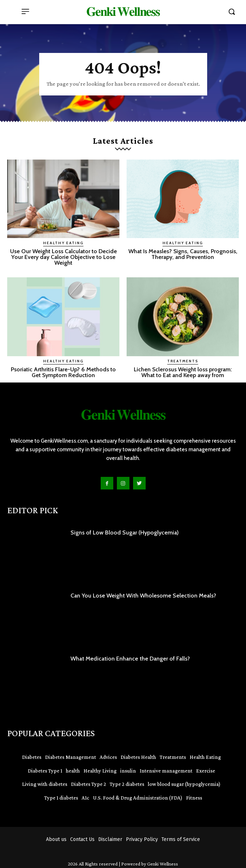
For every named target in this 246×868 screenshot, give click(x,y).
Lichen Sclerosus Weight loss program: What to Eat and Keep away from (183, 372)
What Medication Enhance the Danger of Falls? (130, 659)
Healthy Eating (63, 243)
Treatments (183, 361)
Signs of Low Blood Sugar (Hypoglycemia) (125, 533)
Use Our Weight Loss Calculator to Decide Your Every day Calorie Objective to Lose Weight (63, 257)
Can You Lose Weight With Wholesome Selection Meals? (143, 596)
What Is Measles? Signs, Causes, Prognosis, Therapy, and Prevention (183, 254)
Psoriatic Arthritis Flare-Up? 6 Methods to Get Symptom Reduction (63, 372)
